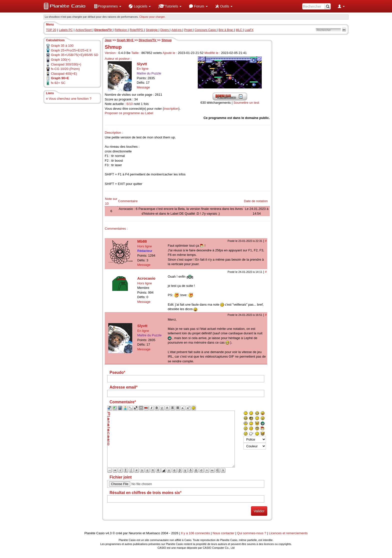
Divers (165, 30)
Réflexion (121, 30)
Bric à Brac (226, 30)
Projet (189, 30)
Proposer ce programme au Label (129, 113)
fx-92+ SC (58, 83)
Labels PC (66, 30)
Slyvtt (142, 64)
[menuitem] (107, 6)
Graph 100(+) (61, 60)
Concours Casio (206, 30)
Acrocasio (146, 278)
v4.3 (109, 533)
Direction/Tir (148, 40)
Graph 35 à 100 (62, 46)
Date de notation (256, 201)
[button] (107, 6)
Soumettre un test (246, 103)
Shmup (167, 40)
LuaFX (249, 30)
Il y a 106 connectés (196, 533)
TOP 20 (51, 30)
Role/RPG (137, 30)
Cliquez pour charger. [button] (152, 17)
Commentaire (128, 201)
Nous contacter (223, 533)
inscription (171, 109)
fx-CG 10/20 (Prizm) (65, 69)
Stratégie (152, 30)
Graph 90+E (125, 40)
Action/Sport (84, 30)
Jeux (108, 40)
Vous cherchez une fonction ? (70, 99)
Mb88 (142, 241)
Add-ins (177, 30)
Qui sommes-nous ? (251, 533)
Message (143, 87)
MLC (239, 30)
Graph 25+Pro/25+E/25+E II (71, 50)
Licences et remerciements (288, 533)
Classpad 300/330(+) (66, 64)
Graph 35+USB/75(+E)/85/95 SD (75, 55)
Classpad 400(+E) (64, 74)
